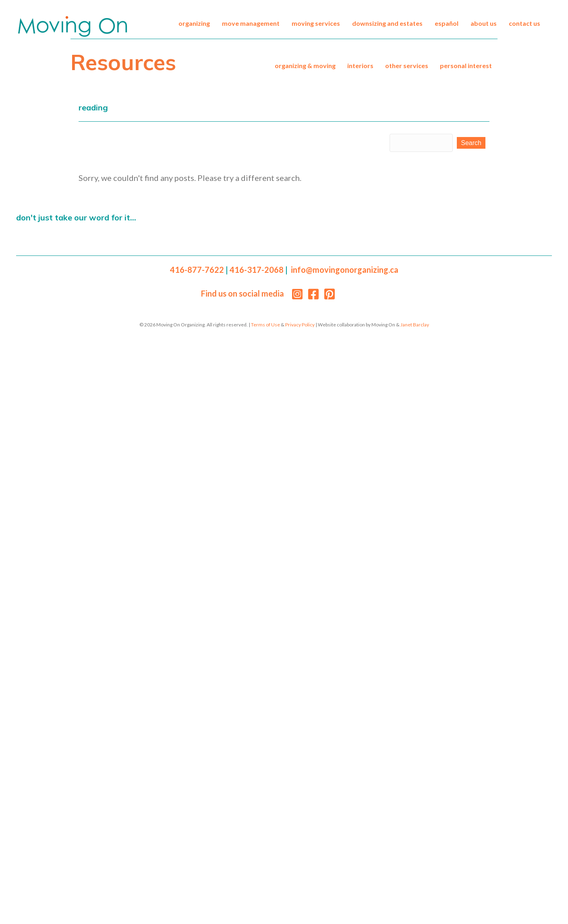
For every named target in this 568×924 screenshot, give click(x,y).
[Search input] (421, 143)
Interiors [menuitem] (360, 65)
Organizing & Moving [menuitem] (305, 65)
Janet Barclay (415, 325)
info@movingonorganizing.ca (345, 270)
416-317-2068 (257, 270)
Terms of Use (265, 325)
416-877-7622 (197, 270)
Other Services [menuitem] (407, 65)
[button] (471, 143)
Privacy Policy (300, 325)
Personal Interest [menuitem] (466, 65)
